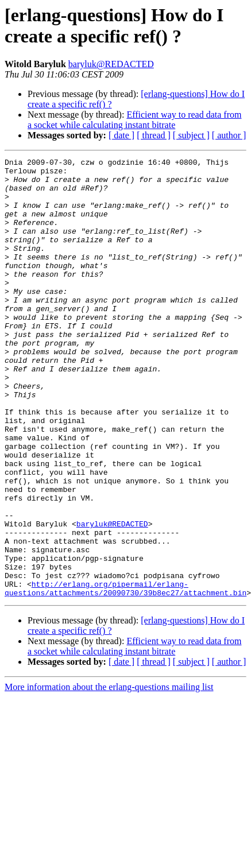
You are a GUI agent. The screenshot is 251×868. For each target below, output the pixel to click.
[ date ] (121, 135)
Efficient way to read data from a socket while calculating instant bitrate (134, 120)
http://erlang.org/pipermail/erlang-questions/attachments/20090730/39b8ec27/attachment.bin (126, 675)
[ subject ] (191, 135)
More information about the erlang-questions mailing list (109, 775)
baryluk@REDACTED (111, 64)
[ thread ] (154, 135)
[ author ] (229, 135)
